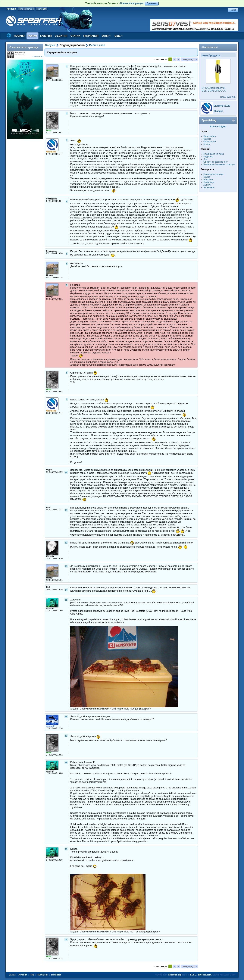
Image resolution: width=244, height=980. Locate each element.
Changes (218, 111)
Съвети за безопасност (216, 162)
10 (66, 472)
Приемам (152, 3)
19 (66, 849)
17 (66, 736)
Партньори (42, 975)
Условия (23, 975)
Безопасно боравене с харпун (219, 164)
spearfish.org (175, 975)
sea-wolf (50, 726)
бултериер (52, 199)
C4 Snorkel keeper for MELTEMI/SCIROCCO (214, 89)
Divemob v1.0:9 (222, 106)
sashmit (50, 608)
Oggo (49, 470)
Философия (210, 136)
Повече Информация (132, 3)
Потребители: (26, 9)
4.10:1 (193, 975)
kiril (48, 507)
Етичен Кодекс (218, 127)
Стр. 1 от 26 (161, 59)
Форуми (50, 45)
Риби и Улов (97, 45)
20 (66, 940)
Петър (49, 78)
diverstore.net (210, 47)
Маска (207, 177)
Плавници (209, 182)
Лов (205, 159)
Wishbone (51, 152)
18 (66, 762)
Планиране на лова (214, 154)
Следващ (187, 59)
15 (66, 600)
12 (66, 543)
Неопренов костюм (213, 174)
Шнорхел (208, 180)
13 (66, 566)
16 (66, 717)
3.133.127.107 (38, 57)
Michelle (50, 556)
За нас (12, 975)
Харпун (207, 185)
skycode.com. (205, 975)
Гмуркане (208, 157)
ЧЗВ (32, 975)
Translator (56, 975)
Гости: (42, 9)
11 (66, 510)
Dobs (49, 130)
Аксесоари (209, 187)
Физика (207, 139)
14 (66, 590)
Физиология (210, 142)
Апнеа (207, 144)
